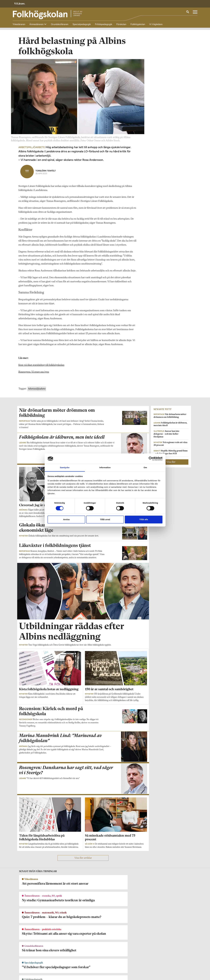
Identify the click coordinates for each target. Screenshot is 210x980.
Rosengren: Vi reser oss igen (34, 374)
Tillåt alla (144, 519)
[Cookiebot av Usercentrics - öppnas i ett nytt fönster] (151, 459)
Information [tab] (105, 467)
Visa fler (171, 464)
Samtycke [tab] (65, 467)
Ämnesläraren (37, 24)
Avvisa (66, 519)
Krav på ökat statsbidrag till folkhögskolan (41, 367)
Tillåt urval (105, 519)
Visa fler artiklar (83, 860)
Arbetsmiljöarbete (37, 391)
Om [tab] (145, 467)
